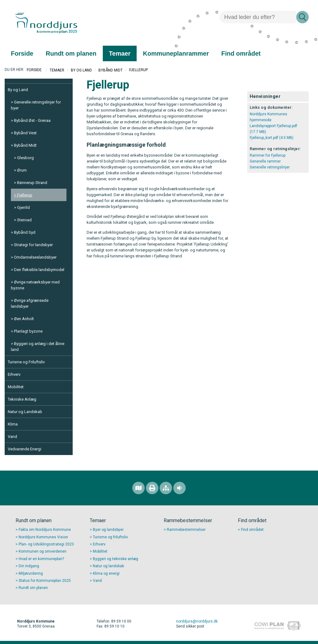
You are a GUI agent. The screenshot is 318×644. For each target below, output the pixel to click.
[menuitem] (22, 53)
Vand (12, 437)
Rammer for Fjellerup (268, 155)
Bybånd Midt (111, 70)
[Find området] (139, 488)
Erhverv (14, 374)
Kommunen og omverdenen (43, 551)
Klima (13, 424)
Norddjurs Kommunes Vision (43, 537)
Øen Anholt (24, 319)
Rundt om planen (33, 588)
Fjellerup (25, 195)
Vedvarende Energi (25, 449)
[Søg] (258, 17)
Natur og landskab (108, 566)
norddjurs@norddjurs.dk (197, 621)
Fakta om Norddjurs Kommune (45, 530)
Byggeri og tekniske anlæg (116, 559)
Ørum (22, 170)
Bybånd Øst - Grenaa (32, 120)
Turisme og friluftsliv (110, 537)
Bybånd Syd (25, 232)
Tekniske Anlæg (22, 399)
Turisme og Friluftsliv (26, 362)
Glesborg (25, 158)
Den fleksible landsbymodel (39, 270)
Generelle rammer (265, 161)
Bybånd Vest (25, 133)
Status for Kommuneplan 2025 (45, 581)
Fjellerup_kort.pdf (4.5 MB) (272, 138)
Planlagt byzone (28, 331)
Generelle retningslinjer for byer (36, 105)
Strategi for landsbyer (33, 245)
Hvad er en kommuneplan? (41, 559)
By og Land (81, 70)
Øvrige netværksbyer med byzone (35, 285)
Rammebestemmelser (186, 530)
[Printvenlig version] (152, 488)
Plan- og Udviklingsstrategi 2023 (46, 544)
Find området (252, 530)
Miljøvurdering (31, 573)
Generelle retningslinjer (270, 167)
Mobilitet (16, 387)
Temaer (57, 70)
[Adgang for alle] (179, 488)
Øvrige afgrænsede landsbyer (30, 303)
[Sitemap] (166, 488)
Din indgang (29, 566)
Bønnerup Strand (32, 183)
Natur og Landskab (25, 412)
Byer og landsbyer (108, 530)
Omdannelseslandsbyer (35, 257)
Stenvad (24, 220)
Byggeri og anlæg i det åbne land (38, 347)
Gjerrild (23, 207)
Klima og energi (106, 573)
